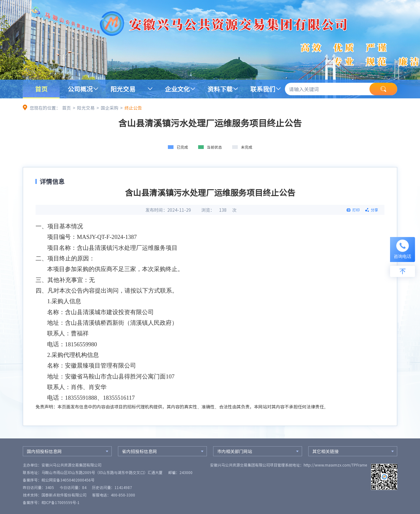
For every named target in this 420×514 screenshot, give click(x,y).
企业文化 (177, 89)
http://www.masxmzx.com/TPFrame (335, 465)
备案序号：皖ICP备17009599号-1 (51, 502)
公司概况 (80, 89)
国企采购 (110, 108)
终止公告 (133, 108)
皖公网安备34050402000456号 (68, 480)
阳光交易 (123, 89)
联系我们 (263, 89)
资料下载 (220, 89)
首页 (41, 89)
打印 (356, 210)
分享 (374, 210)
